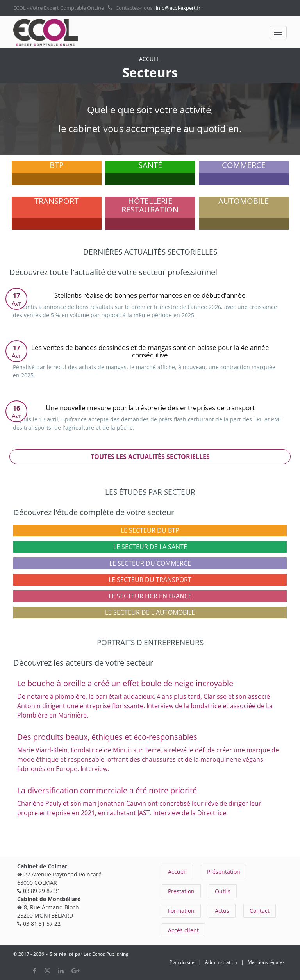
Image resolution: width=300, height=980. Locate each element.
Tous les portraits (150, 837)
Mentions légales (266, 962)
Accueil (177, 872)
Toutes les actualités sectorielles (150, 457)
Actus (222, 911)
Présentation (224, 872)
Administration (221, 962)
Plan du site (182, 962)
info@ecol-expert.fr (178, 8)
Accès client (183, 930)
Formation (181, 911)
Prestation (181, 891)
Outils (223, 891)
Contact (260, 911)
